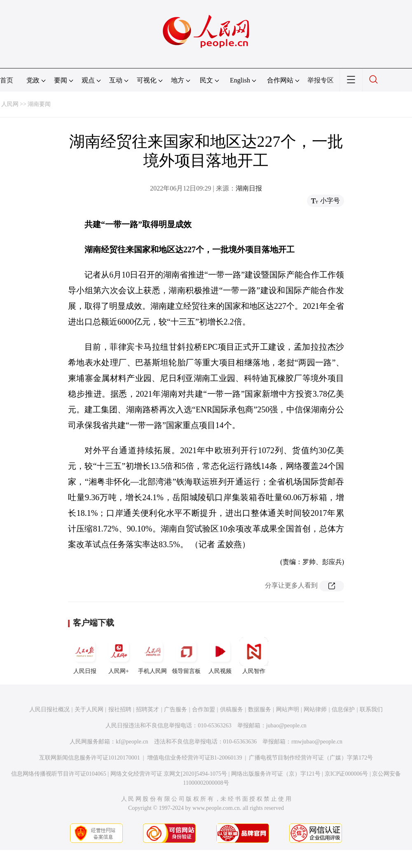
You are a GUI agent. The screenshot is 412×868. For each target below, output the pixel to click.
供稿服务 (232, 709)
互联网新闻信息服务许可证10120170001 (90, 758)
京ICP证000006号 (346, 774)
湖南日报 (249, 188)
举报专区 (321, 80)
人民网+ (119, 656)
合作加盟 (204, 709)
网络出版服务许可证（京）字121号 (276, 774)
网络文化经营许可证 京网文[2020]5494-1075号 (169, 774)
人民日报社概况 (49, 709)
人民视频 (220, 656)
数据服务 (260, 709)
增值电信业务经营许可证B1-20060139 (195, 758)
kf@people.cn (132, 742)
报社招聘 (120, 709)
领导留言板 (186, 656)
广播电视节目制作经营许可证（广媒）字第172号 (311, 758)
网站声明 (288, 709)
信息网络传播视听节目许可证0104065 (59, 774)
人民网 (10, 104)
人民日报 (85, 656)
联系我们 (371, 709)
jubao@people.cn (286, 726)
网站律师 (315, 709)
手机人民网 (152, 656)
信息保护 (343, 709)
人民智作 (254, 656)
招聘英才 (147, 709)
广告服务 (176, 709)
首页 (7, 80)
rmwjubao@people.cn (317, 742)
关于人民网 (89, 709)
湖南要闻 (39, 104)
